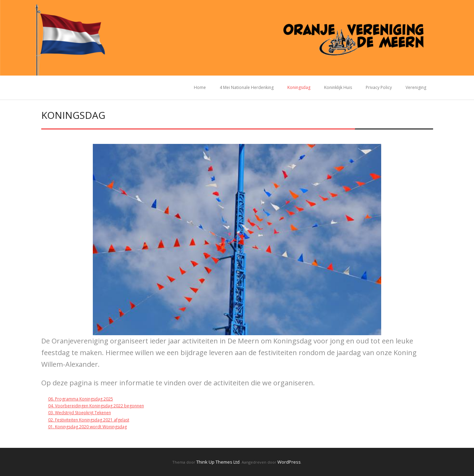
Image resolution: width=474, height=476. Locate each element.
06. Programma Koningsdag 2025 (81, 399)
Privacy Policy (379, 87)
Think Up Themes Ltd (218, 462)
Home (200, 87)
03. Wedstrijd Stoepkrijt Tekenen (80, 413)
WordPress (289, 462)
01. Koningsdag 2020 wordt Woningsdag (87, 427)
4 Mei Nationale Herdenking (247, 87)
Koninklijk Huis (338, 87)
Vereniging (416, 87)
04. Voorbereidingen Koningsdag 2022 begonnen (96, 406)
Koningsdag (299, 87)
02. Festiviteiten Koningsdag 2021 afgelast (89, 420)
